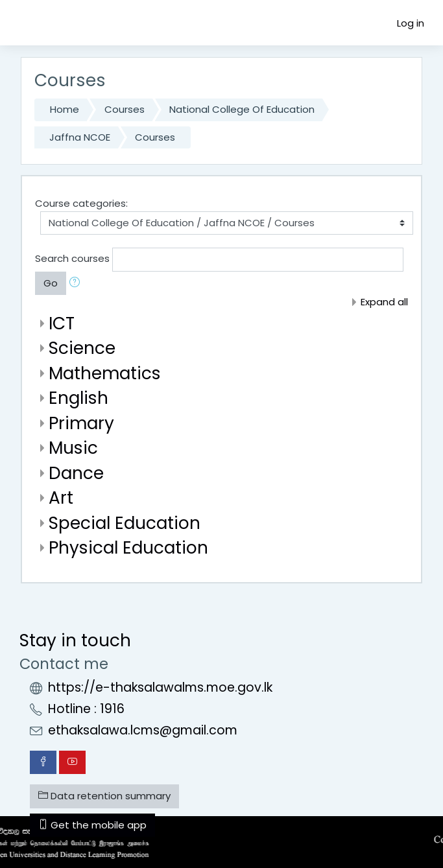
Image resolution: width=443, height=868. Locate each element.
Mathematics (105, 373)
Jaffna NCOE (80, 137)
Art (61, 498)
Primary (81, 423)
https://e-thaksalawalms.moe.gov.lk (160, 687)
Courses (125, 109)
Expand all (384, 302)
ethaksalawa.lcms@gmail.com (143, 730)
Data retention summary (104, 796)
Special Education (125, 523)
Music (73, 448)
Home (65, 109)
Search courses (72, 259)
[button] (77, 284)
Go (51, 283)
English (78, 398)
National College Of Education (242, 109)
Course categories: (81, 203)
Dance (76, 473)
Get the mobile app (92, 825)
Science (82, 348)
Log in (411, 23)
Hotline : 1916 (86, 709)
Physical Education (128, 547)
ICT (62, 323)
